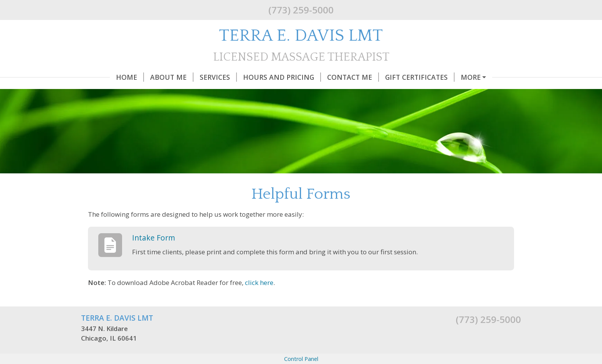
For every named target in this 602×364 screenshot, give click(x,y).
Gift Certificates (391, 77)
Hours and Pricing (253, 77)
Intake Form (154, 254)
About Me (143, 77)
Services (189, 77)
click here (259, 299)
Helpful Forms (463, 77)
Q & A (97, 93)
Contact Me (324, 77)
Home (101, 77)
